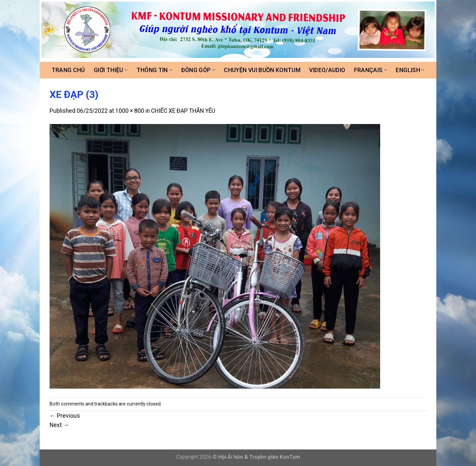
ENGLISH (410, 70)
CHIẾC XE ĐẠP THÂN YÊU (183, 111)
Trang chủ (68, 70)
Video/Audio (327, 70)
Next (59, 425)
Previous (65, 416)
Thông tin (155, 70)
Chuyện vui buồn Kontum (262, 70)
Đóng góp (198, 70)
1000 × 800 (130, 111)
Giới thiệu (111, 70)
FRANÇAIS (371, 70)
